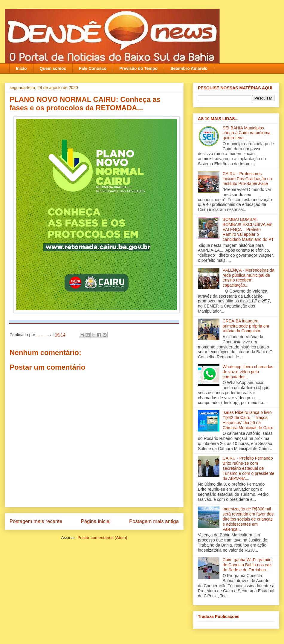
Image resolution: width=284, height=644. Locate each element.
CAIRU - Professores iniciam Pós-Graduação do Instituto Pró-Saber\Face (247, 179)
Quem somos (53, 68)
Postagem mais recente (36, 521)
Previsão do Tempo (138, 68)
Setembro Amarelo (189, 68)
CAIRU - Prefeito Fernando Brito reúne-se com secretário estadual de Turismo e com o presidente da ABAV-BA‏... (249, 468)
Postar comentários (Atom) (102, 538)
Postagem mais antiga (154, 521)
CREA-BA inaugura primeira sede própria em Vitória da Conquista (246, 326)
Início (21, 68)
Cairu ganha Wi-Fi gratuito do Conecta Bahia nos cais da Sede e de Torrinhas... (248, 565)
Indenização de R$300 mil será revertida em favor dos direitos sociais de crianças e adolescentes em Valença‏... (248, 519)
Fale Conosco (93, 68)
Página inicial (96, 521)
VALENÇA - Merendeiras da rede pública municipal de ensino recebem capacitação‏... (249, 278)
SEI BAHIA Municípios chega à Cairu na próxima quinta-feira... (247, 133)
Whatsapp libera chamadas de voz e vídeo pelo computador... (248, 372)
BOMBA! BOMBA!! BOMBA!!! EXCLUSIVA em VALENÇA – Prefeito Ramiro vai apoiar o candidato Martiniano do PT (248, 229)
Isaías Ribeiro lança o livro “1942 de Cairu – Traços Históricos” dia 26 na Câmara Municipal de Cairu (248, 420)
